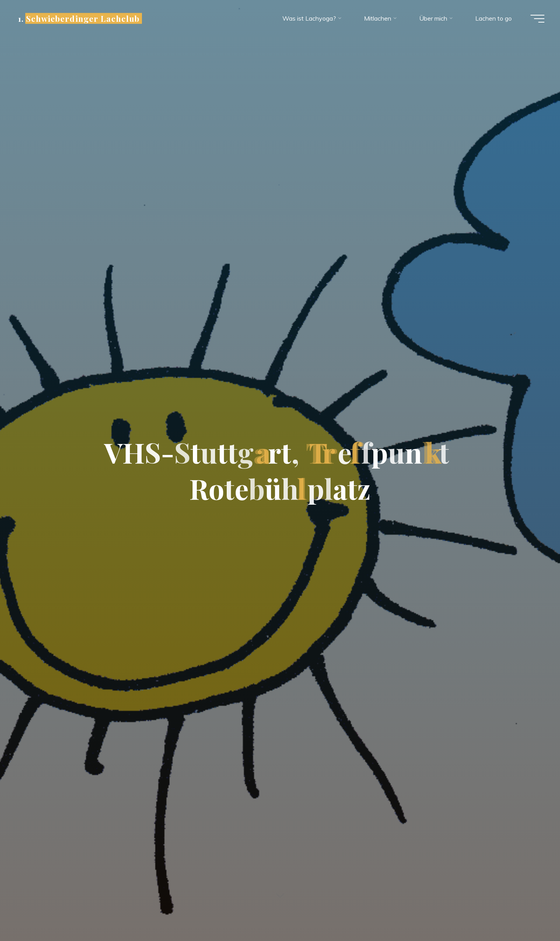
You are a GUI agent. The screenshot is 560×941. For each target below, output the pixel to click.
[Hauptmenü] (537, 19)
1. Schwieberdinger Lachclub (79, 18)
